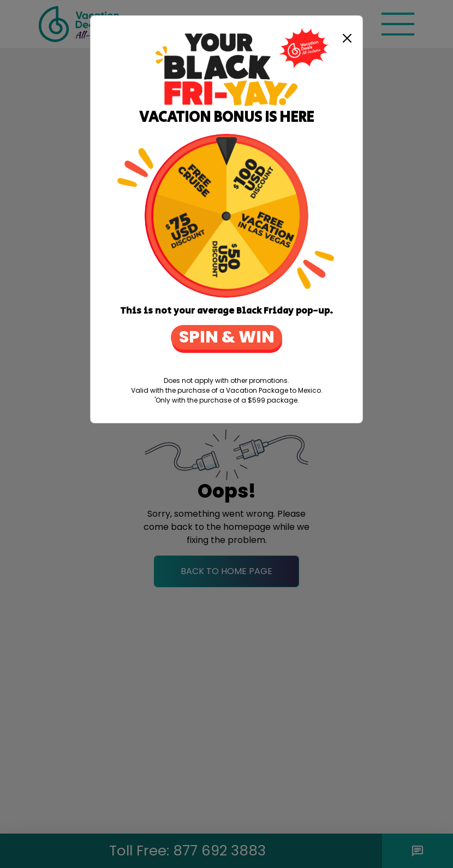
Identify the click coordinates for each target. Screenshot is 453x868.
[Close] (347, 38)
